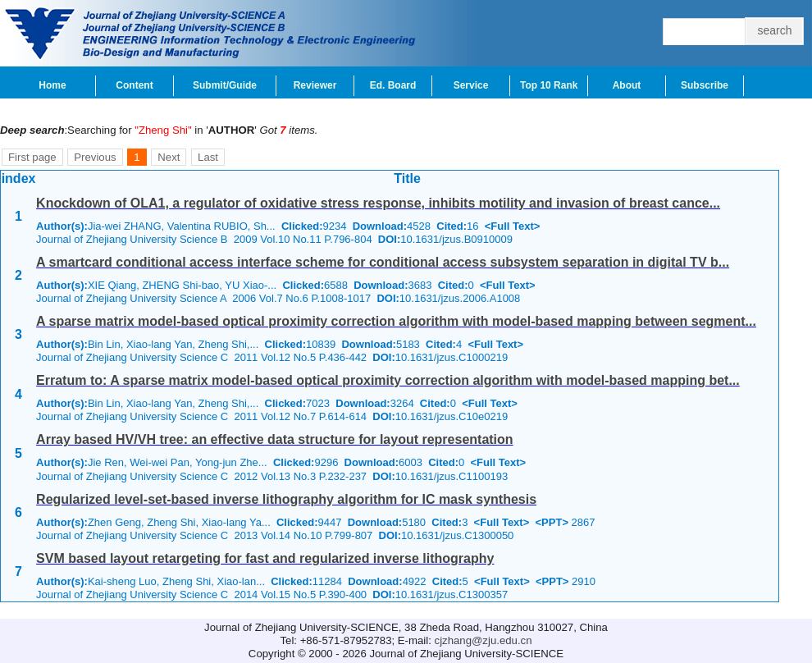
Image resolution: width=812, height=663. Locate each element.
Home (52, 85)
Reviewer (315, 85)
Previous (95, 157)
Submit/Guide (225, 85)
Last (208, 157)
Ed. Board (393, 85)
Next (169, 157)
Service (471, 85)
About (627, 85)
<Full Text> (513, 226)
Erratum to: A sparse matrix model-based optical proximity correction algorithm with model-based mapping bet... (388, 380)
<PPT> (552, 522)
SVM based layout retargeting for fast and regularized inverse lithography (265, 558)
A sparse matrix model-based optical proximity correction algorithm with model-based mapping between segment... (396, 321)
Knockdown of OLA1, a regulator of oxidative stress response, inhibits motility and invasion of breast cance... (378, 203)
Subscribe (705, 85)
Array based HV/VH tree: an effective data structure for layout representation (275, 439)
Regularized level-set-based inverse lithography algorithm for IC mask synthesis (286, 499)
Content (134, 85)
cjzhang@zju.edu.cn (484, 640)
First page (32, 157)
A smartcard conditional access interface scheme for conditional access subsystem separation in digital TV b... (383, 262)
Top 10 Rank (549, 85)
